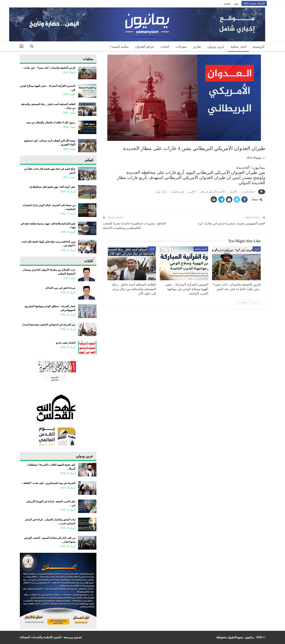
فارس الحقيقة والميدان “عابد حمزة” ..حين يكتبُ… (49, 68)
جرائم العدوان (145, 47)
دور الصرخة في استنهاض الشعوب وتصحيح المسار (49, 325)
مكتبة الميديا (120, 47)
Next (244, 303)
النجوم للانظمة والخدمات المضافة (41, 637)
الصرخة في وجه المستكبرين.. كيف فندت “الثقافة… (48, 483)
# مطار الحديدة (249, 192)
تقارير (197, 47)
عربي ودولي (216, 47)
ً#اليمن (192, 192)
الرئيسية (258, 47)
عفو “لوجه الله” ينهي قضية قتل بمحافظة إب (52, 187)
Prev (255, 303)
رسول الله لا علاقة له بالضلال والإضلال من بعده (50, 123)
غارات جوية (161, 192)
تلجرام (227, 4)
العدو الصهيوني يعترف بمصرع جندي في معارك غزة (231, 223)
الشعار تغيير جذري (65, 343)
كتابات (165, 47)
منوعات (181, 47)
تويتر (236, 4)
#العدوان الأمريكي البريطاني (212, 192)
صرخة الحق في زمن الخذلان (60, 288)
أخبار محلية (238, 47)
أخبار (257, 249)
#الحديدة (233, 192)
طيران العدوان (178, 192)
